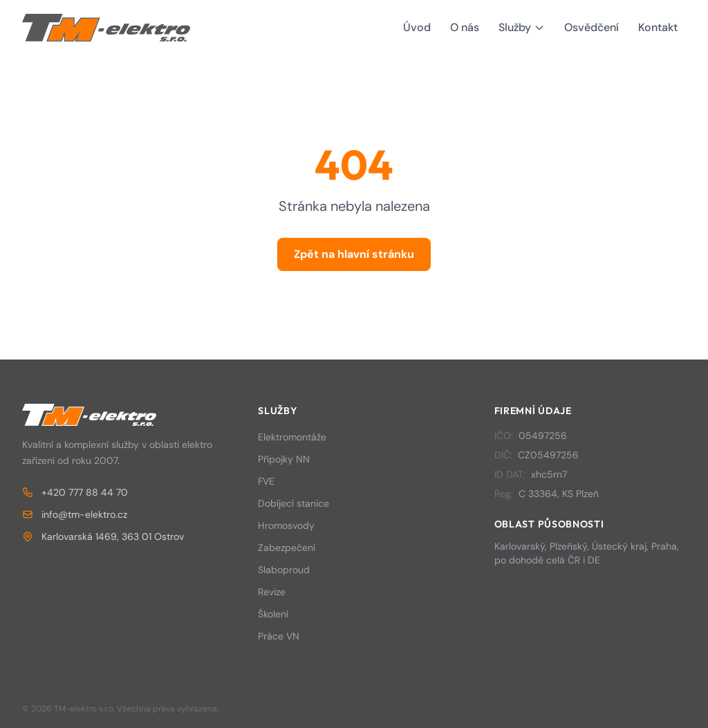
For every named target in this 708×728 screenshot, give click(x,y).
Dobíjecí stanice (294, 503)
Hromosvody (286, 525)
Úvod (417, 27)
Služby (522, 27)
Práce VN (279, 636)
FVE (266, 481)
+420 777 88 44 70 (75, 492)
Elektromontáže (292, 437)
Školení (273, 614)
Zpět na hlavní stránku (354, 254)
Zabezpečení (287, 548)
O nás (465, 27)
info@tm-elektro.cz (75, 514)
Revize (272, 592)
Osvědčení (591, 27)
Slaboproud (284, 570)
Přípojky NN (284, 459)
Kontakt (658, 27)
